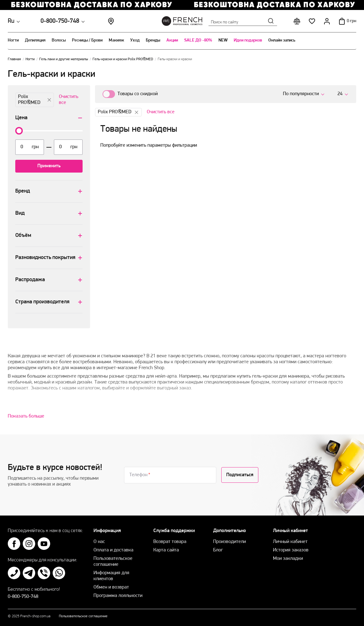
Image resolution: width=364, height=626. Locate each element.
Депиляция (35, 40)
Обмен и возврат (111, 587)
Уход (135, 40)
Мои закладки (288, 559)
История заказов (291, 550)
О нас (99, 542)
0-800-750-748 (60, 21)
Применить (49, 166)
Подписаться (240, 475)
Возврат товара (170, 542)
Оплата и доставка (113, 550)
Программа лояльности (118, 596)
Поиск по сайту (243, 21)
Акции (172, 40)
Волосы (59, 40)
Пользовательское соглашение (83, 616)
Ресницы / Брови (87, 40)
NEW (223, 40)
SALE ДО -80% (198, 40)
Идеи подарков (248, 40)
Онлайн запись (282, 40)
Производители (230, 542)
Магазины (111, 21)
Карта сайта (166, 550)
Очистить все (69, 100)
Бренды (153, 40)
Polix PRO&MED (35, 100)
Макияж (116, 40)
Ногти (13, 40)
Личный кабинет (290, 542)
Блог (218, 550)
